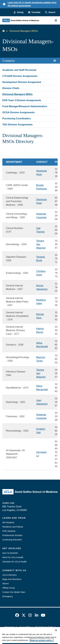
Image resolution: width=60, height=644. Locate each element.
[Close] (56, 635)
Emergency (8, 596)
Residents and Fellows (13, 527)
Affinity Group (9, 588)
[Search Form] (50, 12)
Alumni (6, 584)
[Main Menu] (56, 20)
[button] (34, 12)
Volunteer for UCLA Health (14, 562)
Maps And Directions (12, 579)
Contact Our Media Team (14, 592)
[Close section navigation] (55, 61)
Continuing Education (12, 540)
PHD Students (9, 531)
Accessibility (25, 627)
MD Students (8, 522)
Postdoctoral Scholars (12, 535)
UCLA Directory (9, 575)
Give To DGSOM (10, 553)
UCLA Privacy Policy (44, 627)
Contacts (9, 61)
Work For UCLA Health (13, 557)
